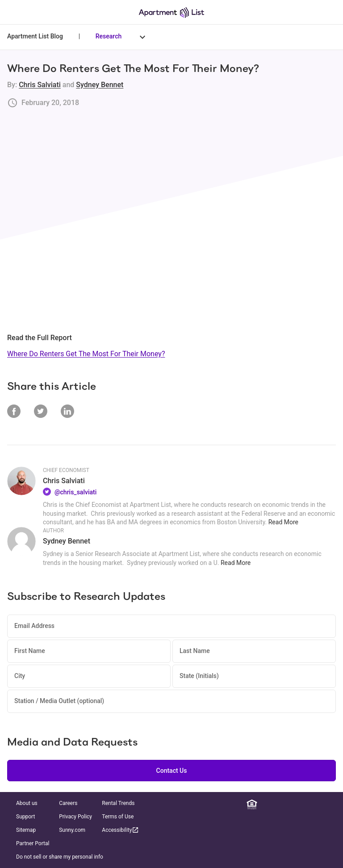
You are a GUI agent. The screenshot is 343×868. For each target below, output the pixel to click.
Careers (68, 803)
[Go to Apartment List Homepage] (171, 12)
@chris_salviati (75, 492)
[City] (89, 676)
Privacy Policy (75, 817)
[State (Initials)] (254, 676)
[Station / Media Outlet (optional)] (171, 701)
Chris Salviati (40, 85)
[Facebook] (278, 805)
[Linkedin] (265, 805)
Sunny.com (72, 830)
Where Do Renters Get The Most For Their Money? (86, 354)
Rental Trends (118, 803)
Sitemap (26, 830)
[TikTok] (330, 805)
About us (27, 803)
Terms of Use (118, 817)
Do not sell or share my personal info (60, 857)
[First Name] (89, 651)
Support (25, 817)
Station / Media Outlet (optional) (59, 701)
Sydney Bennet (100, 85)
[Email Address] (171, 626)
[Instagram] (291, 805)
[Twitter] (304, 805)
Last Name (195, 651)
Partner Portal (33, 843)
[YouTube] (318, 805)
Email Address (34, 626)
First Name (30, 651)
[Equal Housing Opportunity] (252, 805)
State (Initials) (199, 676)
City (20, 676)
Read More (283, 522)
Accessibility (121, 830)
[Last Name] (254, 651)
